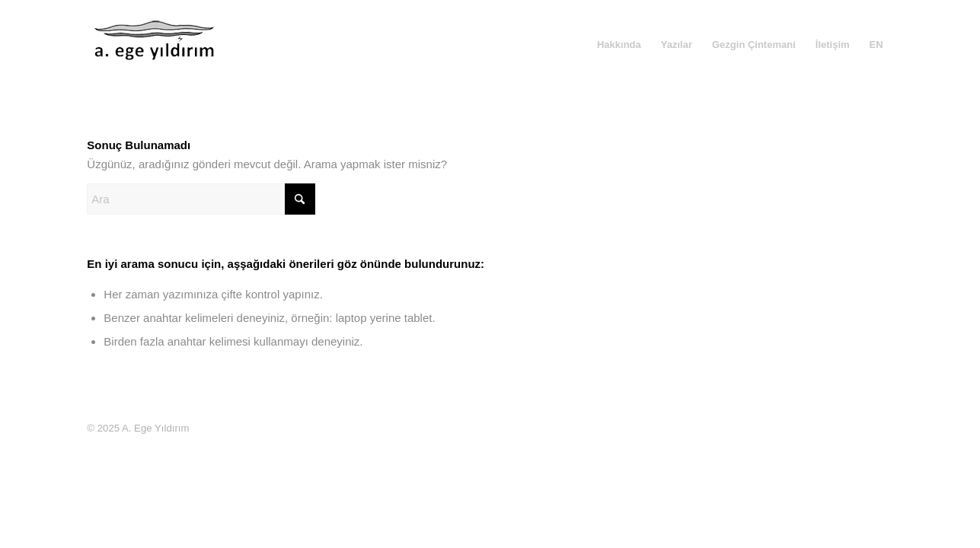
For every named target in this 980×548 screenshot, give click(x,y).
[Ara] (201, 199)
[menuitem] (619, 45)
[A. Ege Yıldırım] (155, 56)
